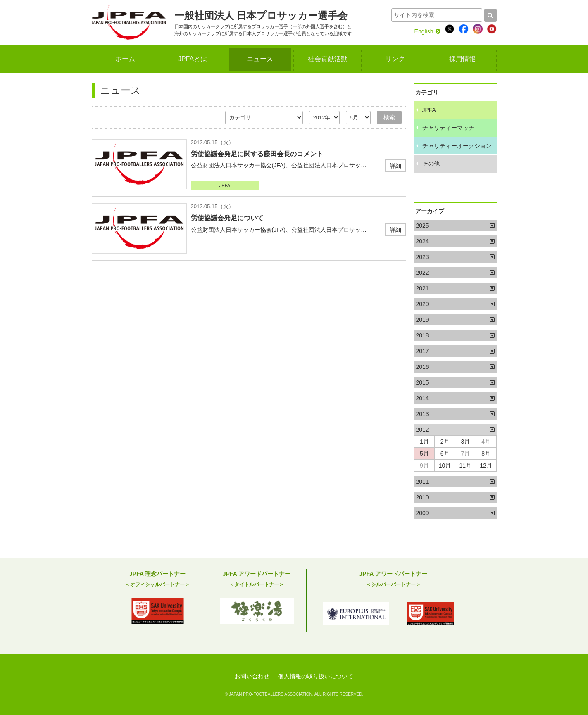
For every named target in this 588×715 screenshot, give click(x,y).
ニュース (260, 59)
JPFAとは (193, 59)
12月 (486, 466)
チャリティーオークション (457, 146)
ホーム (125, 59)
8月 (486, 454)
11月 (466, 466)
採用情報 (462, 59)
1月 (424, 442)
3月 (465, 442)
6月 (445, 454)
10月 (445, 466)
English (427, 31)
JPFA (225, 185)
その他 (431, 164)
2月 (445, 442)
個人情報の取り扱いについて (316, 676)
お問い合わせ (252, 676)
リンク (395, 59)
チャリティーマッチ (448, 128)
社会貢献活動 (328, 59)
